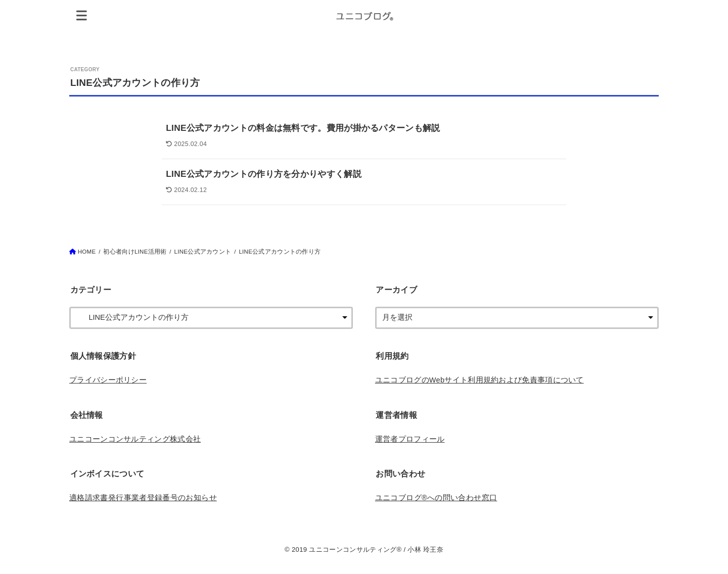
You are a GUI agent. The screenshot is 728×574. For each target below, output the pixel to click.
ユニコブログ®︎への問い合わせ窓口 (436, 498)
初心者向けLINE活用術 (135, 252)
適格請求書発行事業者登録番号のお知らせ (143, 498)
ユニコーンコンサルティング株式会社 (135, 439)
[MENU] (82, 15)
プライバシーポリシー (108, 380)
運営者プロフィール (410, 439)
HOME (87, 252)
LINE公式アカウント (203, 252)
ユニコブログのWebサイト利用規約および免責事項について (480, 380)
